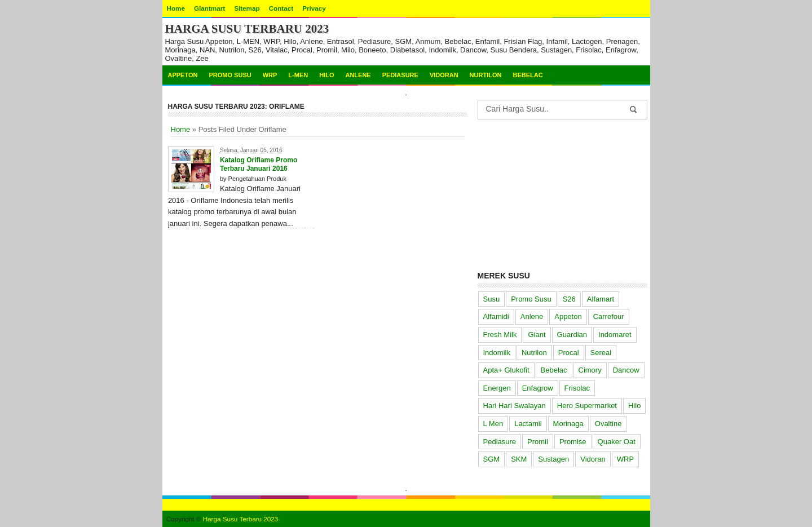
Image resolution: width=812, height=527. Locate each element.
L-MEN (298, 75)
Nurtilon (486, 75)
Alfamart (601, 299)
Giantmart (209, 8)
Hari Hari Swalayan (515, 406)
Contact (281, 8)
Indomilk (497, 353)
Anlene (358, 75)
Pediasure (400, 75)
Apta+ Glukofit (506, 370)
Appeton (183, 75)
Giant (537, 335)
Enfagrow (538, 388)
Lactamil (528, 424)
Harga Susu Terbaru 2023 (247, 29)
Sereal (601, 353)
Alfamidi (496, 316)
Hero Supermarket (587, 406)
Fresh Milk (500, 335)
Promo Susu (230, 75)
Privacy (314, 8)
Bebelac (528, 75)
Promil (538, 442)
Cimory (590, 370)
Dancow (626, 370)
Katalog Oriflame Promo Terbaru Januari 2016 (259, 164)
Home (176, 8)
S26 (569, 299)
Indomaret (615, 335)
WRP (270, 75)
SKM (519, 459)
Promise (573, 442)
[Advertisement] (562, 193)
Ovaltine (608, 424)
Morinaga (568, 424)
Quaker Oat (617, 442)
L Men (493, 424)
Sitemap (247, 8)
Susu (492, 299)
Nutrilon (534, 353)
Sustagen (553, 459)
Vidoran (444, 75)
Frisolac (577, 388)
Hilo (326, 75)
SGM (492, 459)
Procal (569, 353)
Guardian (572, 335)
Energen (497, 388)
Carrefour (609, 316)
